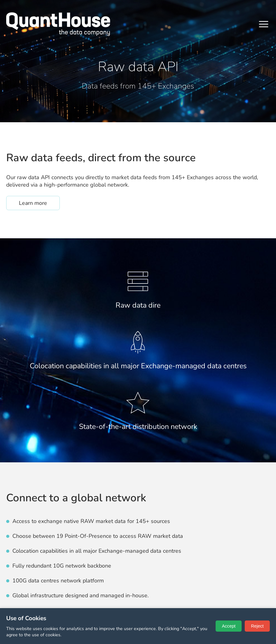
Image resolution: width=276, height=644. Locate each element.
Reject (257, 626)
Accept (229, 626)
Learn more (39, 203)
